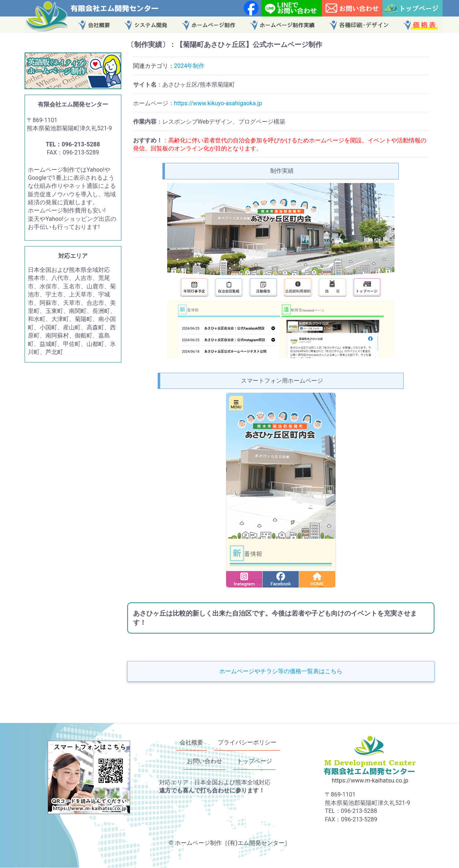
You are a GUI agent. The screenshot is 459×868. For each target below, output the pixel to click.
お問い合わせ (205, 761)
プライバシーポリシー (247, 742)
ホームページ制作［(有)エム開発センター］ (233, 843)
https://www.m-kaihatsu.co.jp (370, 781)
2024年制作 (190, 66)
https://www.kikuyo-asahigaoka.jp (218, 103)
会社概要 (191, 742)
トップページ (254, 761)
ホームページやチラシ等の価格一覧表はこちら (281, 671)
